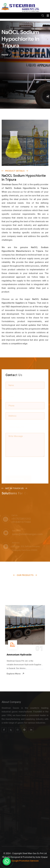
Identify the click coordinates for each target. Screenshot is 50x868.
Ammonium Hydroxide (19, 655)
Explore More (15, 674)
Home (5, 55)
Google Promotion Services (25, 861)
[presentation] (26, 465)
